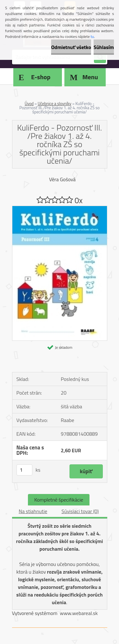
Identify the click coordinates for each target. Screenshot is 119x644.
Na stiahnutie (33, 511)
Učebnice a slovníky (55, 104)
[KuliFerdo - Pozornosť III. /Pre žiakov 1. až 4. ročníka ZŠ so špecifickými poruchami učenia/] (60, 209)
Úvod (29, 104)
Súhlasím (104, 47)
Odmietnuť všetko (71, 47)
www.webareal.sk (79, 613)
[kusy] (24, 470)
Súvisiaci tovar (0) (80, 511)
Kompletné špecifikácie (59, 500)
